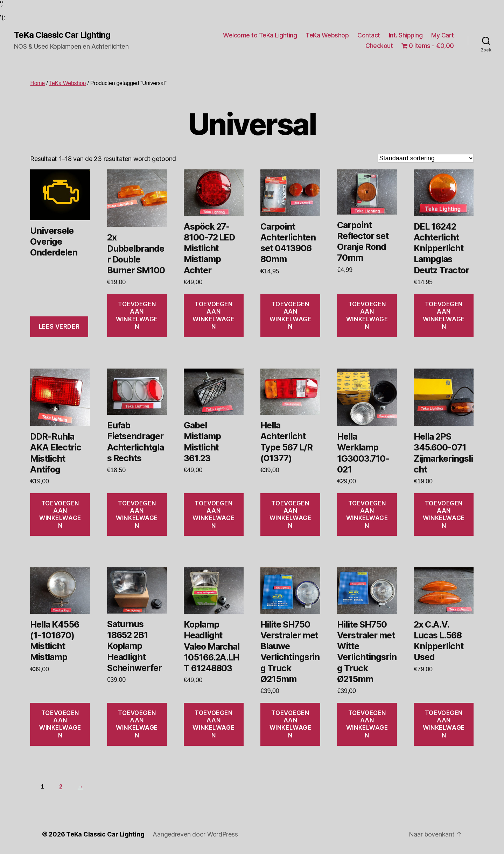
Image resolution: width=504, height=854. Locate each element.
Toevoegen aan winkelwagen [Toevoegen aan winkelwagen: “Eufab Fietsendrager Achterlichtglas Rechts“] (137, 514)
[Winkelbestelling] (426, 158)
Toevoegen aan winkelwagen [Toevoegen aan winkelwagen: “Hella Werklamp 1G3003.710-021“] (367, 514)
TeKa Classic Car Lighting (62, 35)
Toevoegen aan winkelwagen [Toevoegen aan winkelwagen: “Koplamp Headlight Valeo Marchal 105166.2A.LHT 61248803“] (213, 724)
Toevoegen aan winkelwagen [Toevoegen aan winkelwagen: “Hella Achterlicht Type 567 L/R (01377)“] (290, 514)
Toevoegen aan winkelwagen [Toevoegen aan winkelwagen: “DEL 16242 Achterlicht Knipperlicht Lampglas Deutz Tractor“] (444, 315)
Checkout (379, 46)
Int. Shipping (406, 35)
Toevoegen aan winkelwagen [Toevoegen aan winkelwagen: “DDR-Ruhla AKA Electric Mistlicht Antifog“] (60, 514)
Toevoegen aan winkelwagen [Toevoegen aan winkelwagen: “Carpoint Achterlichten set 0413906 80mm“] (290, 315)
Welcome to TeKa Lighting (260, 35)
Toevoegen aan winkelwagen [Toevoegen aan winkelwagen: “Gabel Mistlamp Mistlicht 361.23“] (213, 514)
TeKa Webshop (327, 35)
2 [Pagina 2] (61, 787)
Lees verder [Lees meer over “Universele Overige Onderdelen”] (59, 327)
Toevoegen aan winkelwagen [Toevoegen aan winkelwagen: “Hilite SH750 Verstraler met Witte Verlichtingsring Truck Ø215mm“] (367, 724)
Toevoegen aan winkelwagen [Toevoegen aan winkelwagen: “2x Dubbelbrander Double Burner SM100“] (137, 315)
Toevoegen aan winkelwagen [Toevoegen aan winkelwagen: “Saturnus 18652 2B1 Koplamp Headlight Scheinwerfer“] (137, 724)
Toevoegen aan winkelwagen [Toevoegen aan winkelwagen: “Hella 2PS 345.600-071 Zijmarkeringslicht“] (444, 514)
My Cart (443, 35)
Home (37, 83)
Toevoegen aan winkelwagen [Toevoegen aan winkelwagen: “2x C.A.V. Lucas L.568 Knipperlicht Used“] (444, 724)
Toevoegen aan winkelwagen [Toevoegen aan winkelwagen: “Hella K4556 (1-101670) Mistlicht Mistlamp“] (60, 724)
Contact (369, 35)
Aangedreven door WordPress (195, 834)
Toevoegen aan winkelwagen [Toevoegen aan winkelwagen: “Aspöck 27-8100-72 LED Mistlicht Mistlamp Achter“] (213, 315)
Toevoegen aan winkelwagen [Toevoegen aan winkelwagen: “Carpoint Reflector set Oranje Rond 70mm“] (367, 315)
